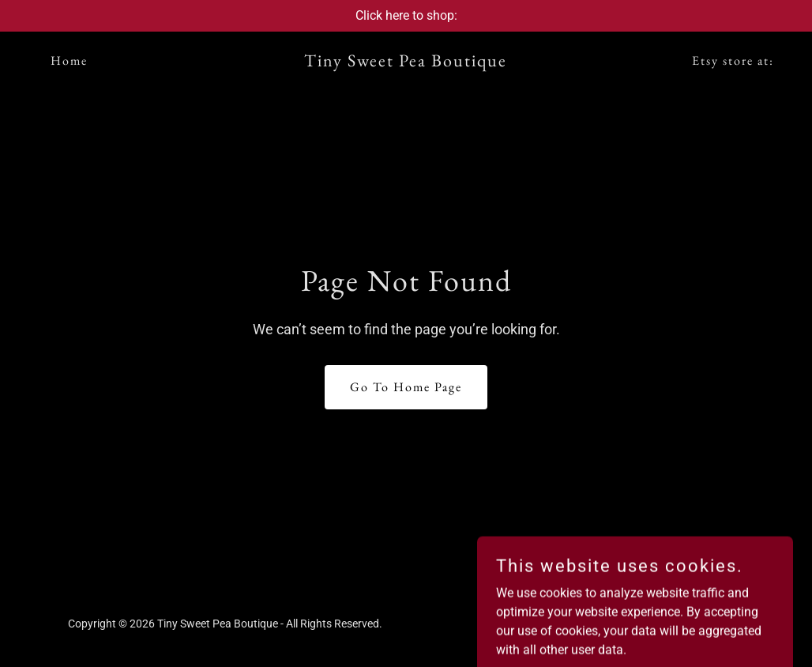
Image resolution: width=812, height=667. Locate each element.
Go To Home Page (406, 387)
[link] (406, 62)
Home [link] (69, 60)
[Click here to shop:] (406, 16)
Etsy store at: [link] (733, 60)
